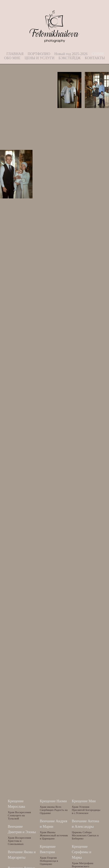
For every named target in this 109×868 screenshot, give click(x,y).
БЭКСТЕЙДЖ (70, 58)
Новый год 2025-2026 (71, 54)
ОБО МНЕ (12, 58)
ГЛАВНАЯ (15, 54)
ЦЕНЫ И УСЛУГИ (39, 58)
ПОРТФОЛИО (39, 54)
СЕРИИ (98, 54)
